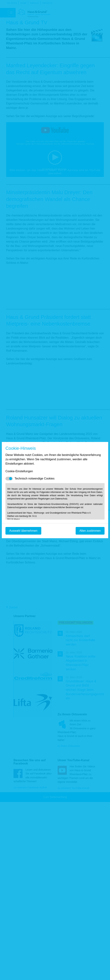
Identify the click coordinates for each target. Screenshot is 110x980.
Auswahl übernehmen (23, 531)
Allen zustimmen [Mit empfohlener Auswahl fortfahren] (90, 531)
